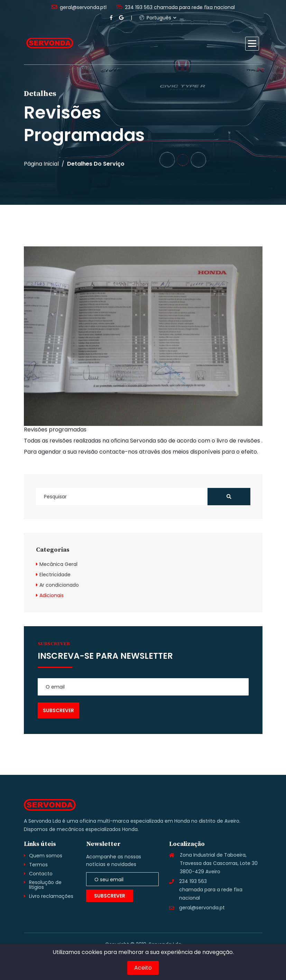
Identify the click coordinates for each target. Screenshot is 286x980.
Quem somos (46, 856)
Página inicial (41, 164)
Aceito (143, 968)
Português (155, 18)
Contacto (41, 874)
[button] (252, 44)
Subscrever (110, 896)
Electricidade (55, 575)
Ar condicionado (59, 585)
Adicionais (52, 595)
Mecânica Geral (58, 564)
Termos (38, 865)
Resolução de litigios (45, 885)
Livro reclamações (51, 896)
